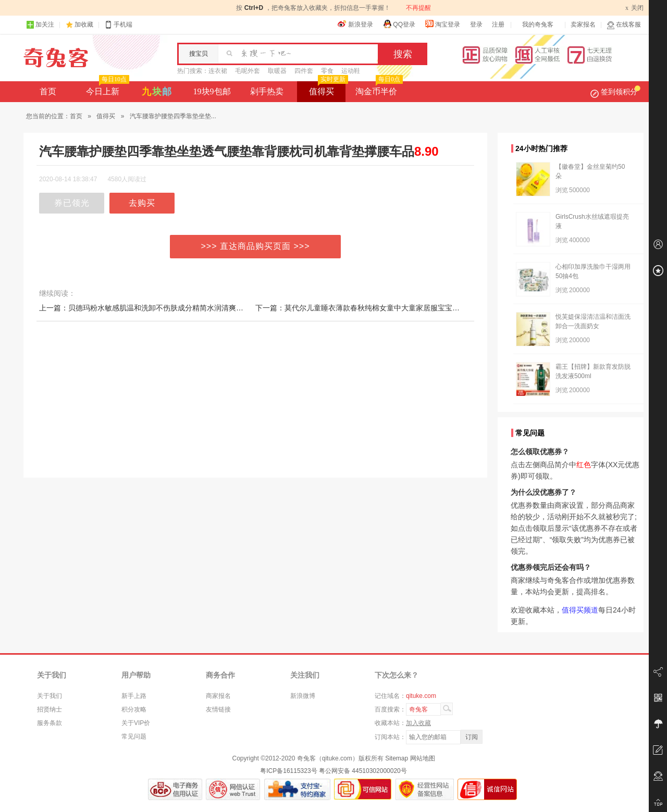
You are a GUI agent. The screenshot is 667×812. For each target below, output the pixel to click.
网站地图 (423, 758)
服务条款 (50, 723)
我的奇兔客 (538, 24)
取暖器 (277, 71)
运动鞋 (351, 71)
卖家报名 (583, 24)
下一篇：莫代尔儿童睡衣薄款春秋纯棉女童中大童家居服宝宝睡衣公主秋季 (376, 308)
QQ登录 (399, 24)
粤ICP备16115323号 (288, 771)
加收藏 (84, 24)
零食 (327, 71)
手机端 (118, 25)
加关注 (40, 25)
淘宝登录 (442, 24)
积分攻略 (134, 709)
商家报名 (218, 696)
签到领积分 (615, 92)
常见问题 (134, 736)
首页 (48, 91)
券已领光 (72, 203)
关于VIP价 (136, 723)
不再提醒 (418, 8)
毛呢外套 (248, 71)
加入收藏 (418, 723)
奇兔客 (56, 58)
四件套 (304, 71)
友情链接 (218, 709)
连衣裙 (218, 71)
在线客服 (624, 25)
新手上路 (134, 696)
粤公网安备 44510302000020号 (363, 771)
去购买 (142, 203)
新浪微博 (303, 696)
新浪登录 (355, 24)
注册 (498, 24)
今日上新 (107, 89)
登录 (476, 24)
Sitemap (397, 758)
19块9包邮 (212, 91)
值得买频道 (580, 610)
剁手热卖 (267, 91)
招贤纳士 (50, 709)
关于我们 (50, 696)
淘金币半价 (378, 89)
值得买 (328, 89)
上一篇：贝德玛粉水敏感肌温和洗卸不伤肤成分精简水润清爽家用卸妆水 (156, 308)
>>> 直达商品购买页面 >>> (256, 246)
